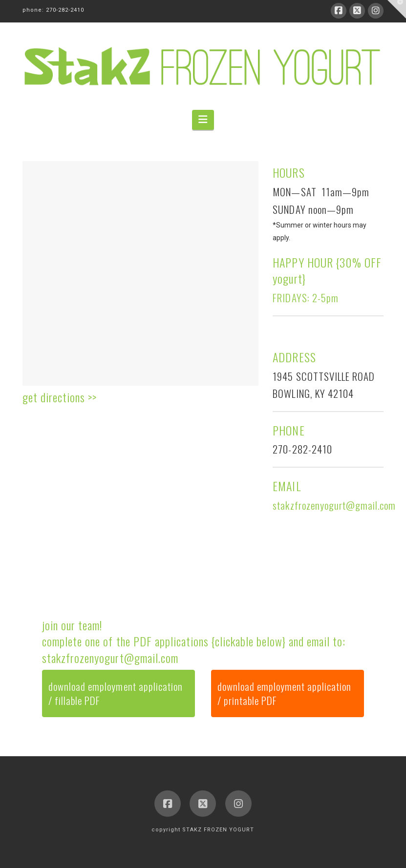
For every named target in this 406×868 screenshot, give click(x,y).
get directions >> (60, 397)
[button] (203, 120)
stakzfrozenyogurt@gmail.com (110, 658)
